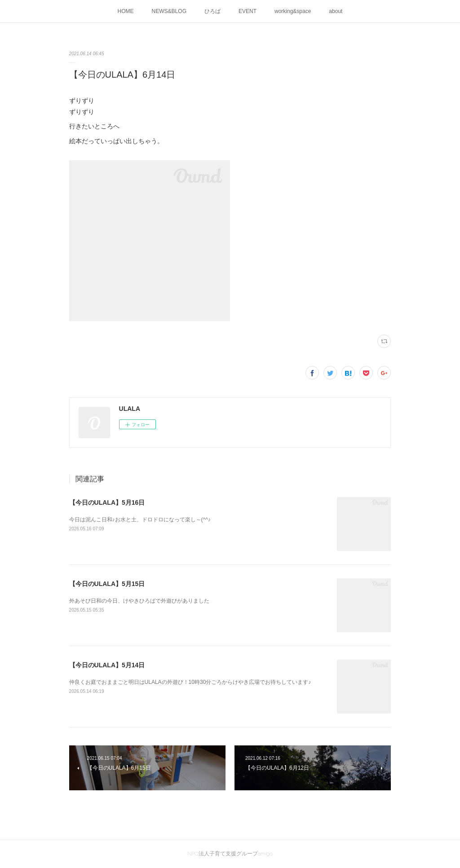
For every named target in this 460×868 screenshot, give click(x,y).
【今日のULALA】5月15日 (107, 584)
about (336, 11)
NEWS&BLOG (169, 11)
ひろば (212, 11)
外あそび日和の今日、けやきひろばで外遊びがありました (139, 601)
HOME (126, 11)
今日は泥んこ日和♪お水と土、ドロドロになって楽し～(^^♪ (140, 520)
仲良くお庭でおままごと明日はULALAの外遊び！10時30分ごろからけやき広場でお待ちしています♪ (190, 682)
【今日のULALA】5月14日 (107, 665)
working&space (293, 11)
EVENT (248, 11)
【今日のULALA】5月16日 (107, 502)
